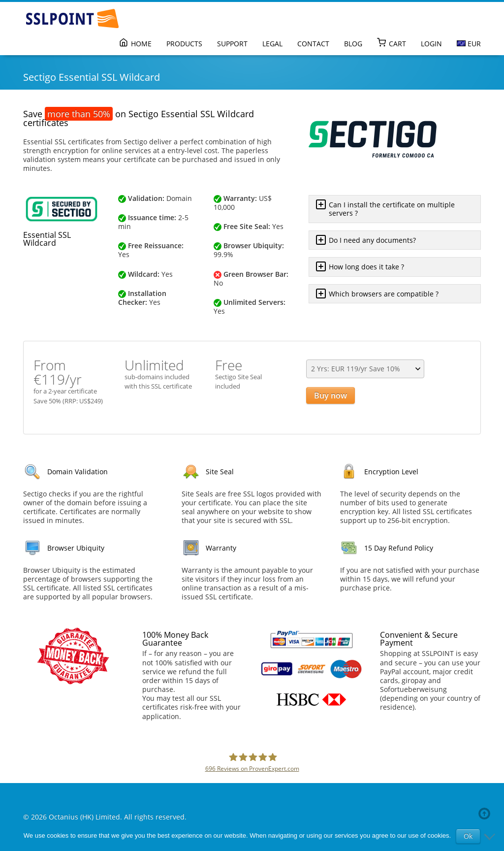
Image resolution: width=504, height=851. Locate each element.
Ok (468, 836)
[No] (492, 836)
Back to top (486, 814)
